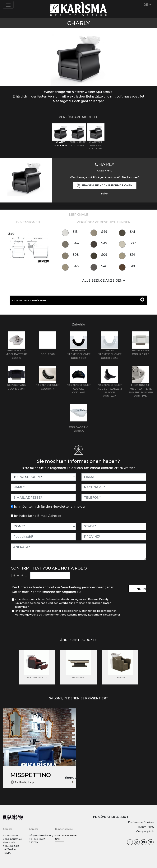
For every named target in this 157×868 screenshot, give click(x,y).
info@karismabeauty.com (44, 836)
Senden (139, 589)
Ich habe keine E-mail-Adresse (38, 516)
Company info (145, 831)
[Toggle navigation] (8, 5)
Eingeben (71, 780)
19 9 (19, 575)
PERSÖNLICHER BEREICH (111, 817)
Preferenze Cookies (141, 822)
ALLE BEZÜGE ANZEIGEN (104, 281)
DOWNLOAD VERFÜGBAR (78, 300)
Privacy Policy (145, 827)
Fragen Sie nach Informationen (105, 186)
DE (147, 5)
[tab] (60, 135)
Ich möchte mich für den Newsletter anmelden (50, 507)
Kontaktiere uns (66, 837)
